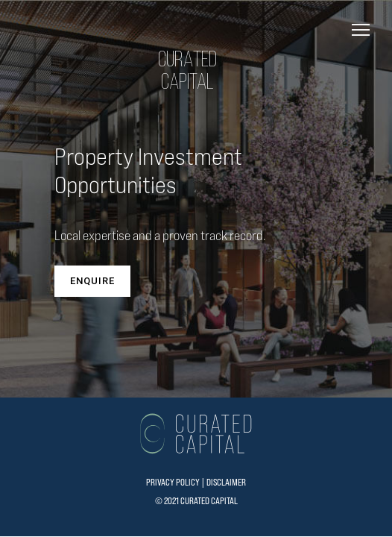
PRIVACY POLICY (173, 482)
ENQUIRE (92, 281)
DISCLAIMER (226, 482)
